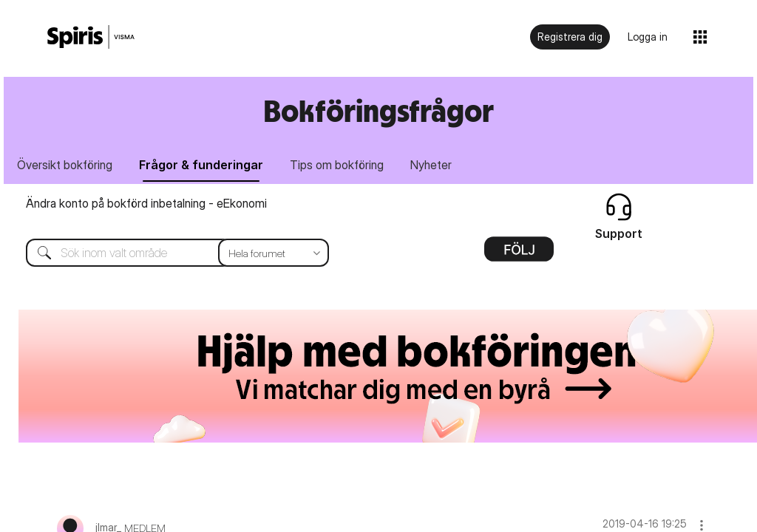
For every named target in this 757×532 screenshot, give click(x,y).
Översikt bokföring (65, 165)
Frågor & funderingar (203, 165)
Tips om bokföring (340, 165)
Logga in (648, 37)
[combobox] (166, 253)
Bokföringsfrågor (378, 110)
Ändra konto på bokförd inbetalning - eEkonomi (146, 204)
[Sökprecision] (274, 253)
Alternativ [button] (519, 255)
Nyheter (436, 165)
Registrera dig (570, 37)
